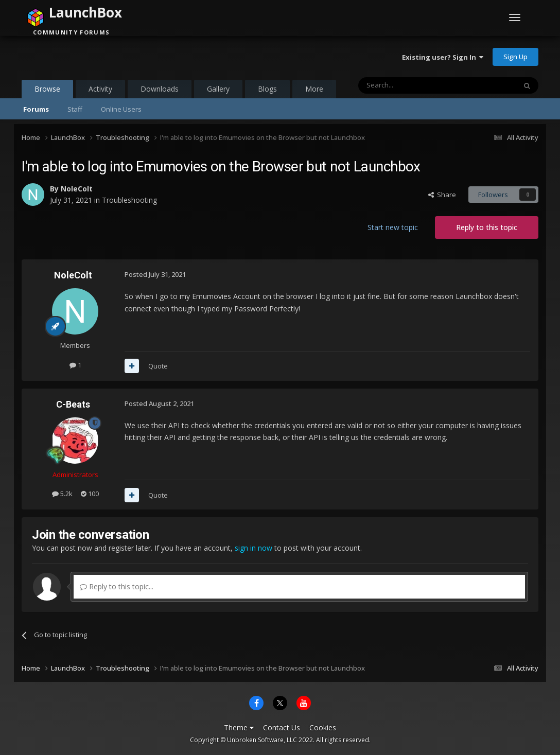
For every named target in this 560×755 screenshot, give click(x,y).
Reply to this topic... (117, 586)
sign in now (253, 548)
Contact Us (282, 727)
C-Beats (73, 404)
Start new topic (393, 227)
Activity (100, 89)
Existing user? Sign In (443, 57)
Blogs (267, 89)
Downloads (160, 89)
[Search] (412, 85)
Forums (36, 109)
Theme (239, 727)
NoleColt (77, 189)
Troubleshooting (129, 200)
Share (442, 195)
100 (90, 494)
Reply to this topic (487, 227)
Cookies (323, 727)
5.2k (62, 494)
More (314, 89)
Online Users (121, 109)
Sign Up (515, 57)
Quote (158, 366)
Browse (47, 91)
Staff (75, 109)
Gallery (218, 89)
